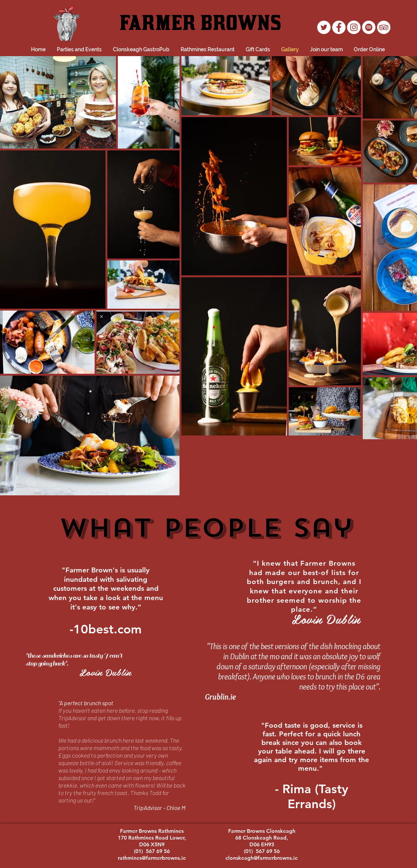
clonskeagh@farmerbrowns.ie (262, 858)
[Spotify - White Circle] (369, 27)
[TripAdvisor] (384, 27)
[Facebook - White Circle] (339, 27)
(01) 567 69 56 (152, 851)
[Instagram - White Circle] (354, 27)
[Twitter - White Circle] (324, 27)
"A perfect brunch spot (86, 703)
